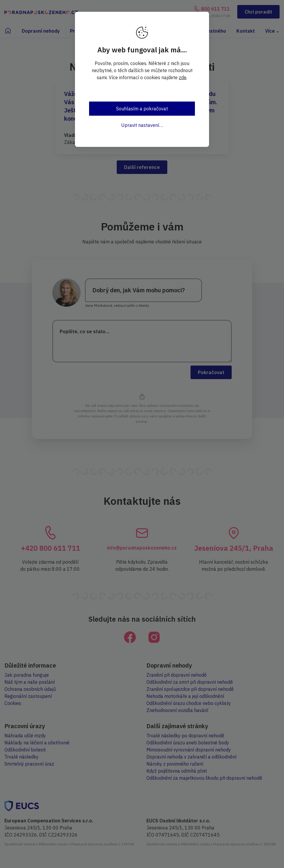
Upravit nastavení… (142, 125)
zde (183, 77)
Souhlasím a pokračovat (142, 109)
